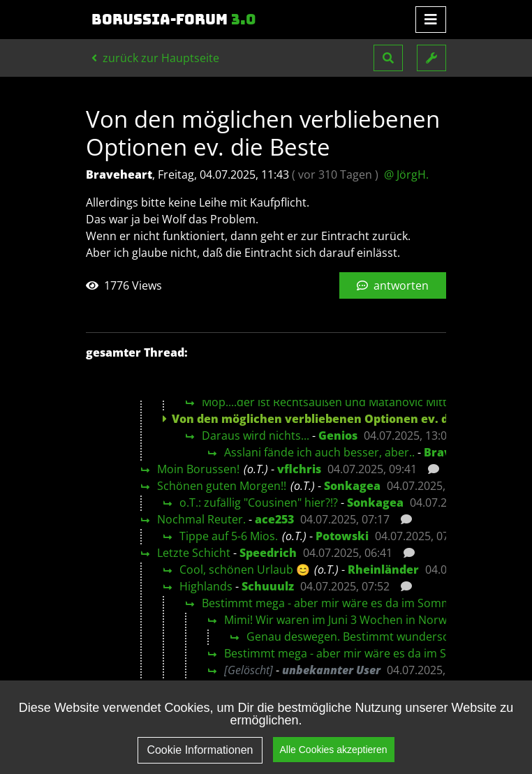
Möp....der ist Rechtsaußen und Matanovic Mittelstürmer (350, 402)
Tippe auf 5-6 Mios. (229, 536)
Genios (338, 436)
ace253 (274, 519)
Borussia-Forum (174, 20)
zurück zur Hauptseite (155, 58)
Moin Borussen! (198, 469)
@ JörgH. (406, 174)
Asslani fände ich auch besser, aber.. (319, 452)
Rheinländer (383, 570)
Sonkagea (352, 486)
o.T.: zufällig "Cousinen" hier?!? (259, 503)
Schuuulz (268, 586)
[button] (388, 58)
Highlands (206, 586)
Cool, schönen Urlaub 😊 (245, 570)
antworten (393, 285)
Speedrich (268, 553)
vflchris (299, 469)
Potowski (342, 536)
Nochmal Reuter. (201, 519)
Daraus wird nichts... (256, 436)
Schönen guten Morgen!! (222, 486)
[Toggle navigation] (431, 20)
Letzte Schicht (194, 553)
